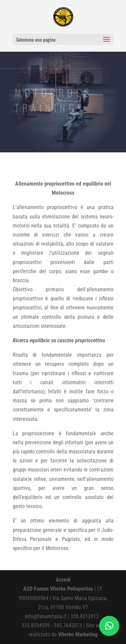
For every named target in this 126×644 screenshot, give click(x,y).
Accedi (63, 580)
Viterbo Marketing (78, 634)
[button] (109, 626)
